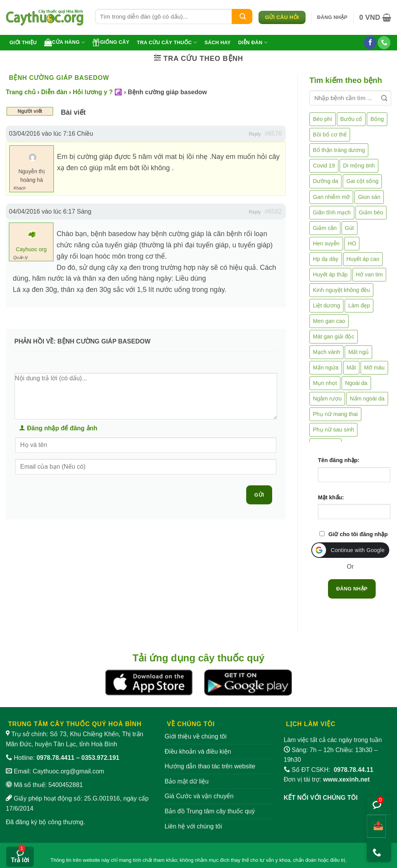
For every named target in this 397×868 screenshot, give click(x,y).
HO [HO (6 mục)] (352, 243)
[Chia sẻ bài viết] (376, 826)
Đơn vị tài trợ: (327, 779)
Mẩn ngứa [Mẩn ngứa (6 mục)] (326, 368)
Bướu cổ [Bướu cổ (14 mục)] (351, 119)
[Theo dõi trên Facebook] (370, 43)
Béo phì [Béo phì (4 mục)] (323, 119)
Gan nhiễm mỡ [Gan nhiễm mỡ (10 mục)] (331, 197)
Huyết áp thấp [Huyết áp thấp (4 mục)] (330, 274)
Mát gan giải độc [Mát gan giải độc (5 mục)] (334, 337)
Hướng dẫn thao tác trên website (210, 766)
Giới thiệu (23, 42)
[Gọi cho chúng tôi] (384, 43)
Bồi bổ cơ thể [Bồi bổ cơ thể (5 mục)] (330, 135)
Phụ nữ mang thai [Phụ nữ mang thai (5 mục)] (335, 414)
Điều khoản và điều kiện (198, 752)
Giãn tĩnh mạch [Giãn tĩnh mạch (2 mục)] (332, 212)
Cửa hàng (65, 42)
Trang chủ (21, 92)
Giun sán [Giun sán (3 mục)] (369, 197)
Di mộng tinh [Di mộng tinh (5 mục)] (359, 166)
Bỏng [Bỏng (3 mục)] (377, 119)
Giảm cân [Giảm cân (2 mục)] (325, 228)
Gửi (259, 495)
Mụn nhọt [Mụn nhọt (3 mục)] (325, 383)
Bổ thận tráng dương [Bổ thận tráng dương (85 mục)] (339, 150)
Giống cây (111, 42)
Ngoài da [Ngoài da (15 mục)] (356, 383)
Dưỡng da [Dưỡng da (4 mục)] (325, 181)
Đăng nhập (352, 589)
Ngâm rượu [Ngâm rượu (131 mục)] (327, 399)
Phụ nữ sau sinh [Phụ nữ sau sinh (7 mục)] (333, 430)
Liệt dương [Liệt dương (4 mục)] (326, 305)
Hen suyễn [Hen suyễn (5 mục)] (326, 243)
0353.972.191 (100, 758)
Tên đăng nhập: (339, 460)
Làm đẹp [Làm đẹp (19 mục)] (359, 305)
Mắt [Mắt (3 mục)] (351, 368)
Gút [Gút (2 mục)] (350, 228)
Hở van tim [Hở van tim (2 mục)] (369, 274)
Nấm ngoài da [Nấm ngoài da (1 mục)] (367, 399)
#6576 (274, 134)
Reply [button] (255, 134)
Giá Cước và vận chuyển (199, 796)
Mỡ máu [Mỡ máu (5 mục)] (374, 368)
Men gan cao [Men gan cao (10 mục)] (329, 321)
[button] (332, 17)
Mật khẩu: (331, 497)
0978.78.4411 (55, 758)
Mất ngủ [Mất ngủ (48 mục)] (358, 352)
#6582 (274, 211)
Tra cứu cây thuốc (167, 42)
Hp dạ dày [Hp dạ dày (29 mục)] (326, 259)
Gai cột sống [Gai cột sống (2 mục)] (362, 181)
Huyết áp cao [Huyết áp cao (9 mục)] (363, 259)
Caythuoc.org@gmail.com (68, 771)
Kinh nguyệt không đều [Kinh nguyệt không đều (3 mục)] (341, 290)
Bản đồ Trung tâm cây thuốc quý (210, 811)
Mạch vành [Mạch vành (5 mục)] (326, 352)
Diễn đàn (253, 42)
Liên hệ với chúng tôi (193, 826)
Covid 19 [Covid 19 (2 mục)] (324, 166)
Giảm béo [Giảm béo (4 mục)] (371, 212)
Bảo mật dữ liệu (187, 781)
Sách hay (217, 42)
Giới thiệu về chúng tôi (196, 736)
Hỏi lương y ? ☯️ (98, 92)
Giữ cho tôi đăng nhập (358, 534)
